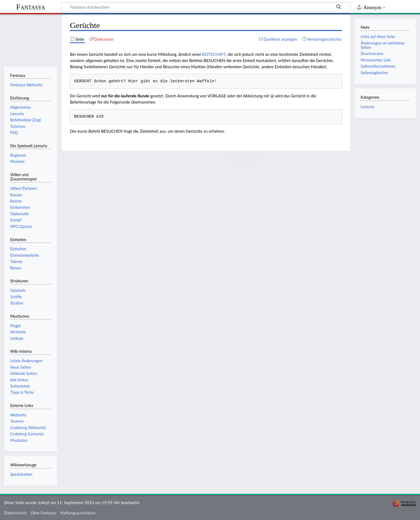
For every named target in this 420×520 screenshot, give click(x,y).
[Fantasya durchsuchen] (206, 7)
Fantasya (31, 7)
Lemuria (367, 107)
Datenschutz (15, 513)
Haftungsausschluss (78, 513)
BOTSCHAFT (214, 54)
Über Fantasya (44, 513)
